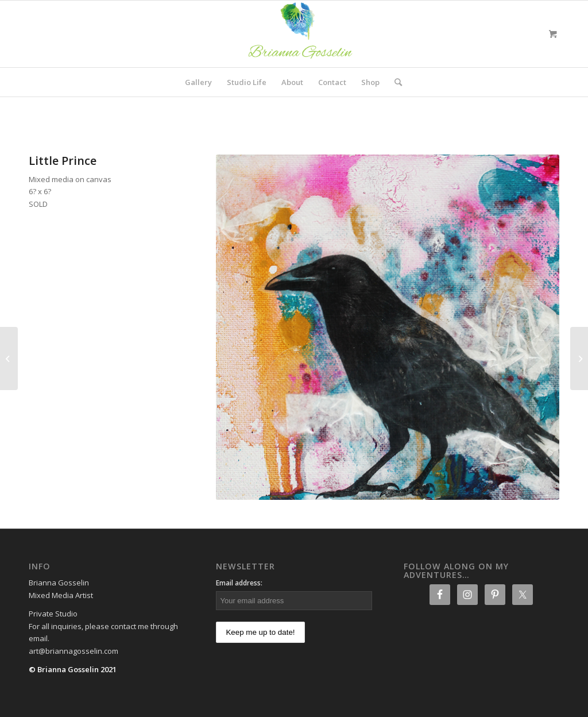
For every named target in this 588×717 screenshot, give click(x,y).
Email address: (239, 583)
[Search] (394, 82)
